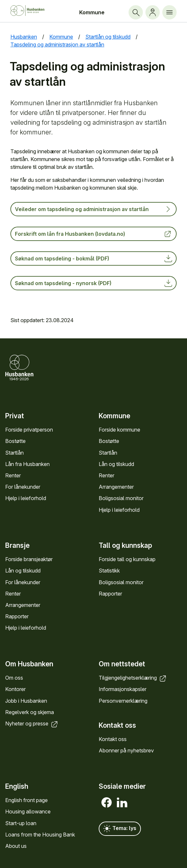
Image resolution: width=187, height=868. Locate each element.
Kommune (92, 12)
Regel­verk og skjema (30, 712)
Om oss (14, 678)
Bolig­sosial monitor (121, 498)
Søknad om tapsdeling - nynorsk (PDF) (93, 283)
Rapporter (17, 616)
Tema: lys (120, 829)
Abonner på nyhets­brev (126, 750)
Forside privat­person (29, 430)
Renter (13, 475)
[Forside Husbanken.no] (33, 11)
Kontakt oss (113, 739)
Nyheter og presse (32, 723)
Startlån (14, 452)
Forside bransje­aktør (29, 559)
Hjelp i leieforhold (26, 498)
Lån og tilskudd (116, 464)
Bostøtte (15, 441)
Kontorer (15, 689)
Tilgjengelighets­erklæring (133, 678)
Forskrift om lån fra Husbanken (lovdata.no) (93, 234)
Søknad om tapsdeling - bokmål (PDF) (93, 258)
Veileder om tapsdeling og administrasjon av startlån (93, 209)
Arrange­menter (116, 487)
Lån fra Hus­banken (27, 464)
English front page (26, 800)
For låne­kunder (23, 487)
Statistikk (109, 571)
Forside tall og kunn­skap (127, 559)
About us (16, 846)
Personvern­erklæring (123, 700)
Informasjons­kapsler (123, 689)
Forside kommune (119, 430)
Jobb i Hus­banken (26, 700)
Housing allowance (28, 811)
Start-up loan (21, 823)
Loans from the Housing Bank (40, 835)
